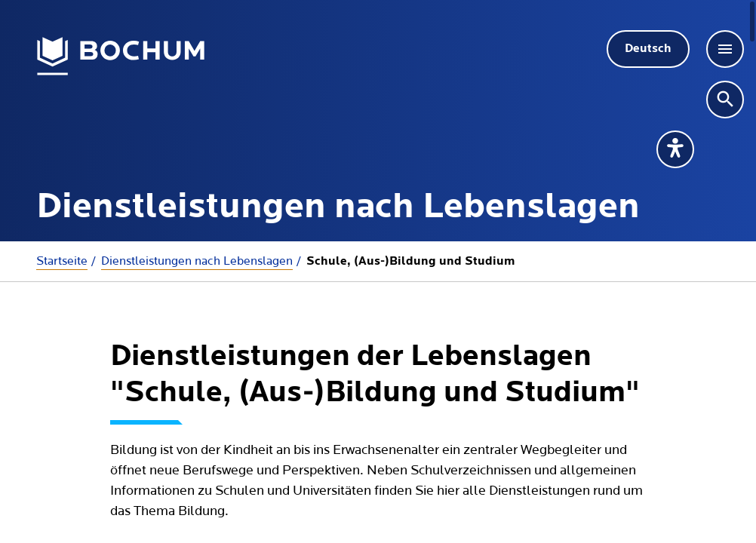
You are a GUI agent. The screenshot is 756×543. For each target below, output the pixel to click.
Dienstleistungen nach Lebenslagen (197, 261)
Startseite (62, 261)
